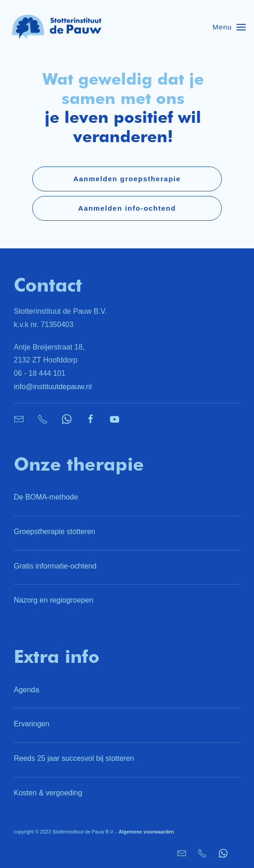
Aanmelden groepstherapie (127, 179)
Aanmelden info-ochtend (127, 208)
